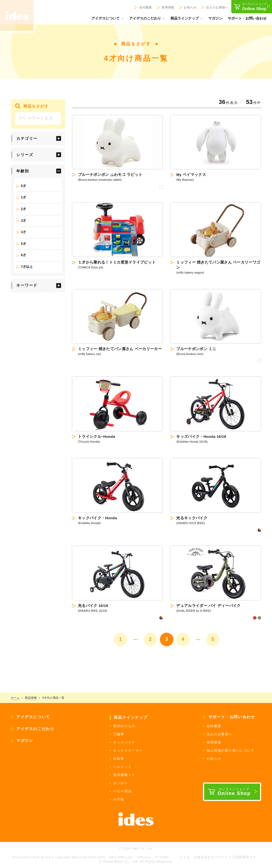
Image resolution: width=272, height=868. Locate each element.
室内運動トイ (124, 775)
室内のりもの (124, 726)
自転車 (119, 759)
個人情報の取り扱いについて (231, 750)
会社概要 (214, 726)
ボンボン (121, 783)
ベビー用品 (122, 791)
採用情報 (214, 742)
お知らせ (214, 759)
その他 (119, 799)
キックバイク (124, 742)
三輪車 (119, 734)
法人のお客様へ (219, 734)
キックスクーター (128, 750)
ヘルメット (122, 767)
